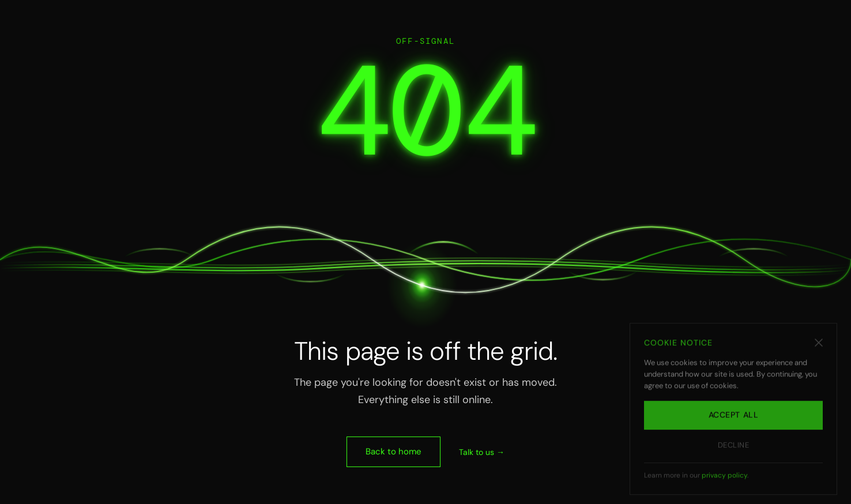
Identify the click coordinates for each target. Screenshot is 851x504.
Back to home (394, 452)
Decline (734, 450)
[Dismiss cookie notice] (819, 347)
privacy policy (724, 480)
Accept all (734, 420)
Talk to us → (482, 452)
